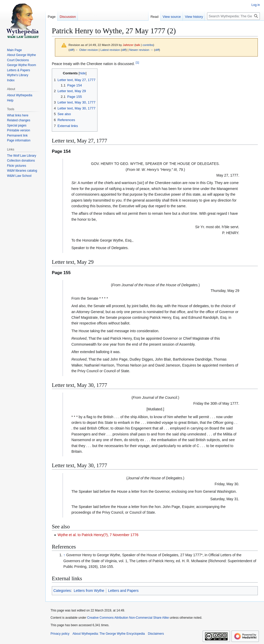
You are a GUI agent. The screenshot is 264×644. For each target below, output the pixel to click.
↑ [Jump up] (64, 555)
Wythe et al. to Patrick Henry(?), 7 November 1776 (98, 535)
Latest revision (110, 50)
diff (72, 50)
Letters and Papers (123, 591)
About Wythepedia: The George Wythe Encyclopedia (109, 634)
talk (138, 45)
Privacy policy (60, 634)
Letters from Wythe (89, 591)
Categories (62, 591)
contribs (148, 45)
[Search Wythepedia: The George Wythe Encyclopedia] (233, 16)
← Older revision (87, 50)
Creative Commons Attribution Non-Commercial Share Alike (128, 618)
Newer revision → (141, 50)
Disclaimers (156, 634)
